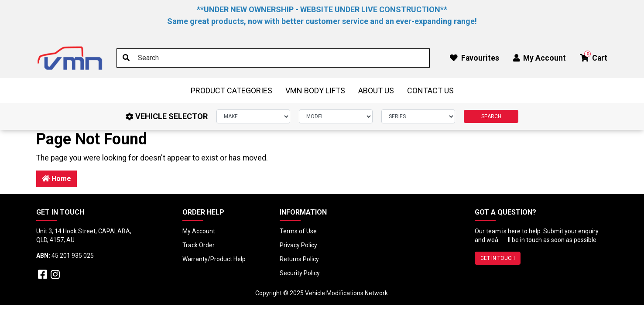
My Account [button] (540, 58)
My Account (199, 231)
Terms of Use (298, 231)
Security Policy (300, 273)
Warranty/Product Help (214, 259)
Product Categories (231, 90)
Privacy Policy (298, 245)
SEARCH (491, 116)
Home (57, 179)
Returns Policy (299, 259)
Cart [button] (594, 56)
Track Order (199, 245)
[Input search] (273, 58)
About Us (376, 90)
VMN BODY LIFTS (315, 90)
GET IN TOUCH (498, 258)
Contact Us (430, 90)
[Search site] (126, 58)
